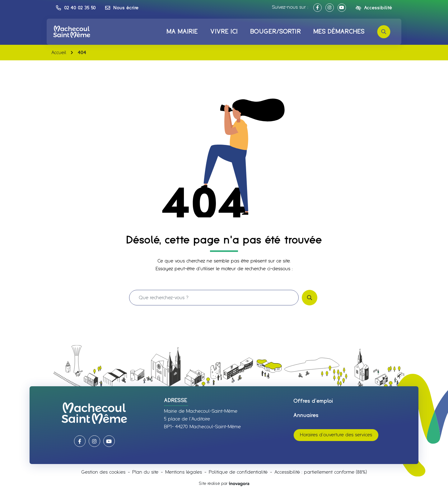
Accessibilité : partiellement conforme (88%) (321, 472)
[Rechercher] (384, 32)
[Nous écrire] (122, 8)
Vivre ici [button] (224, 32)
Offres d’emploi (313, 401)
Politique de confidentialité (238, 472)
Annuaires (306, 415)
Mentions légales (184, 472)
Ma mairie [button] (182, 32)
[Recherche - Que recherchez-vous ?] (214, 298)
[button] (76, 8)
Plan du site (145, 472)
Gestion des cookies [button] (103, 472)
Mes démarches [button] (339, 32)
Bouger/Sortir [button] (275, 32)
